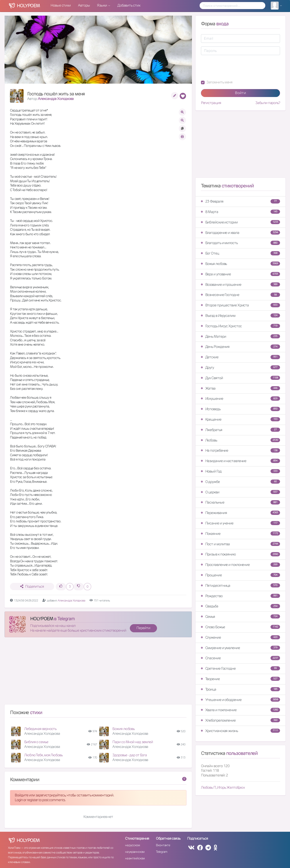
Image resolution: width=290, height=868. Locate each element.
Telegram (161, 852)
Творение (240, 679)
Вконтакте (163, 845)
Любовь (240, 440)
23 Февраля (240, 201)
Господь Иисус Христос (240, 326)
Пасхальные (240, 502)
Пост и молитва (240, 544)
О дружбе (240, 482)
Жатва (240, 388)
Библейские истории (240, 222)
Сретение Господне (240, 668)
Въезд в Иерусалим (240, 316)
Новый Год (240, 471)
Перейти (143, 628)
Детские (240, 357)
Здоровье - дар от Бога (130, 755)
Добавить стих (129, 5)
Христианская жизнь (240, 731)
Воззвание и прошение (240, 285)
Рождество (240, 596)
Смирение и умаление (240, 648)
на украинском (135, 852)
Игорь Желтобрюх (231, 787)
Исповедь (240, 409)
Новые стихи (61, 5)
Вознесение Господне (240, 295)
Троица (240, 689)
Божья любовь (240, 264)
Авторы (84, 5)
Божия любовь (123, 729)
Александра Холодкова (56, 99)
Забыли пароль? (268, 103)
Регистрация (211, 103)
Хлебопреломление (240, 720)
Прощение (240, 575)
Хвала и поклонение (240, 710)
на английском (135, 858)
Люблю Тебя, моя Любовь (43, 755)
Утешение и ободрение (240, 700)
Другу (240, 367)
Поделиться (32, 586)
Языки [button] (102, 5)
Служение (240, 637)
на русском (132, 845)
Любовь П (208, 787)
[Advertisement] (98, 673)
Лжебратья (240, 430)
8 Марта (240, 212)
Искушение (240, 399)
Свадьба (240, 606)
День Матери (240, 336)
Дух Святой (240, 378)
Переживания (240, 513)
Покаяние (240, 534)
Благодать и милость (240, 243)
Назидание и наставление (240, 461)
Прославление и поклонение (240, 565)
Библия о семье (36, 742)
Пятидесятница (240, 586)
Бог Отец (240, 253)
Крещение (240, 419)
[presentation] (235, 68)
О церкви (240, 492)
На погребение (240, 450)
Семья (240, 617)
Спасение (240, 658)
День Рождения (240, 347)
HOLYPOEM (42, 619)
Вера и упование (240, 274)
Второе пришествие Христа (240, 305)
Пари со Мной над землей (133, 742)
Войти (240, 93)
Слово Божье (240, 627)
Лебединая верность (40, 729)
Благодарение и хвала (240, 233)
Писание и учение (240, 523)
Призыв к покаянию (240, 554)
